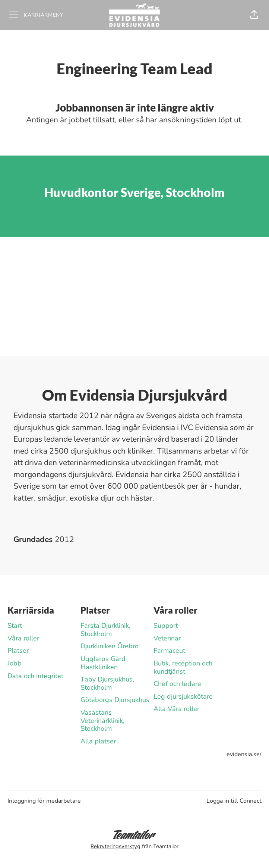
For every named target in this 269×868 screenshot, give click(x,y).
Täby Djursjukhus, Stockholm (107, 683)
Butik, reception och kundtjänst (183, 667)
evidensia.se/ (244, 754)
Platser (18, 651)
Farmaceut (169, 651)
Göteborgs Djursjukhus (115, 700)
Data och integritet (35, 676)
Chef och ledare (177, 684)
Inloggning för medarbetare (44, 801)
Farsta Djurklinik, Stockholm (105, 630)
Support (166, 626)
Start (15, 626)
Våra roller (23, 638)
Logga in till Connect (234, 801)
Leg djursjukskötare (183, 696)
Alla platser (98, 741)
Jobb (15, 663)
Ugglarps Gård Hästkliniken (103, 663)
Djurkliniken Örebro (110, 646)
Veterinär (167, 638)
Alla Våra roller (176, 709)
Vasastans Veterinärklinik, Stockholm (102, 720)
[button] (254, 15)
